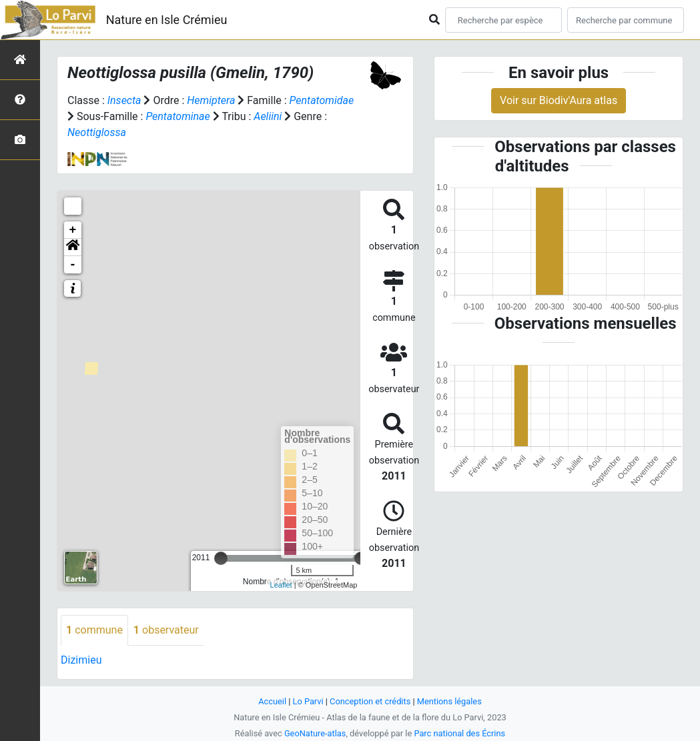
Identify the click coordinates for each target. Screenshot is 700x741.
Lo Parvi (308, 701)
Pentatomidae (322, 100)
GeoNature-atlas (315, 733)
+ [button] (73, 230)
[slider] (221, 558)
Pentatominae (178, 116)
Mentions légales (449, 701)
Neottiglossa (97, 132)
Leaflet (281, 585)
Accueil (272, 701)
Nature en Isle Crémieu (167, 20)
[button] (73, 247)
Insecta (124, 100)
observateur (166, 630)
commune (94, 630)
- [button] (73, 265)
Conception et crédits (370, 701)
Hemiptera (211, 100)
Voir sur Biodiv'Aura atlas (559, 100)
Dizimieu (81, 660)
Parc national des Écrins (459, 733)
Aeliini (268, 116)
